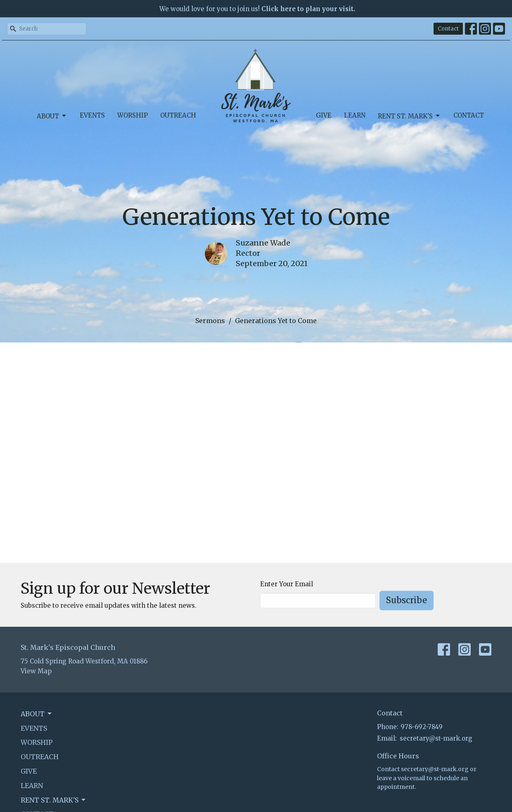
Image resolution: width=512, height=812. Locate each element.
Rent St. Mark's (409, 116)
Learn (355, 115)
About (52, 116)
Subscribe (407, 600)
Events (92, 115)
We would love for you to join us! (257, 9)
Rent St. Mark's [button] (54, 800)
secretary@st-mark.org (436, 738)
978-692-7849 (422, 727)
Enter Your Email (287, 584)
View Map (36, 671)
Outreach (178, 115)
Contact (448, 29)
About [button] (37, 714)
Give (324, 115)
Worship (133, 115)
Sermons (210, 321)
